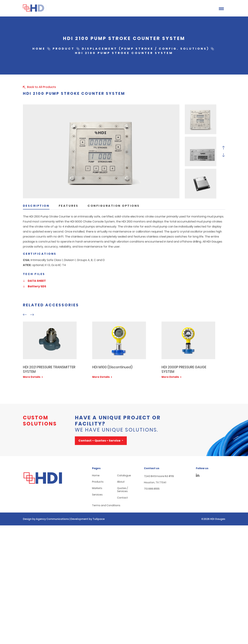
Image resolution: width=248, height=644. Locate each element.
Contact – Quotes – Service (100, 441)
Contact (122, 498)
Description (36, 206)
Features (69, 206)
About (121, 482)
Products (98, 482)
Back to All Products (39, 87)
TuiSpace (99, 519)
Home (96, 476)
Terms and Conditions (106, 505)
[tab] (36, 205)
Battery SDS (35, 286)
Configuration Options (114, 206)
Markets (97, 488)
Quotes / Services (122, 490)
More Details (33, 377)
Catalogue (124, 476)
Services (97, 495)
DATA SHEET (34, 281)
